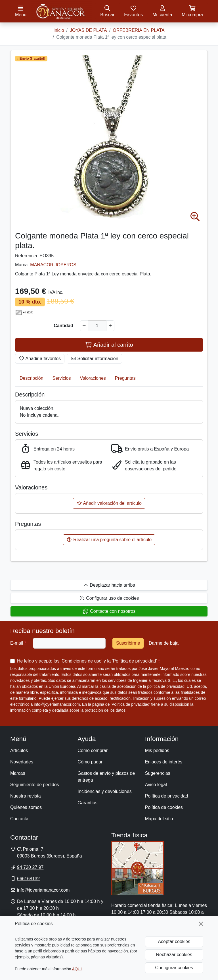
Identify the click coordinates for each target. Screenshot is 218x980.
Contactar (20, 819)
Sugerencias (158, 773)
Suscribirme (128, 643)
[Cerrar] (201, 924)
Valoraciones (93, 378)
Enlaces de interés (164, 762)
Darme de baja (164, 643)
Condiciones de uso (82, 661)
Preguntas (125, 378)
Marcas (18, 773)
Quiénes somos (26, 807)
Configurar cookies (174, 968)
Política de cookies (164, 807)
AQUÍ (77, 969)
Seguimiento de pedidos (35, 785)
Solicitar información (94, 359)
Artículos (19, 750)
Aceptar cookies (174, 941)
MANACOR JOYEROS (53, 265)
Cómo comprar (93, 750)
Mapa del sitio (159, 819)
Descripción (32, 378)
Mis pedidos (157, 750)
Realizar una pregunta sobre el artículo (109, 540)
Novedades (22, 762)
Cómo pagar (90, 762)
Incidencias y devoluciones (104, 791)
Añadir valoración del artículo (109, 503)
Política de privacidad (134, 661)
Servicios (62, 378)
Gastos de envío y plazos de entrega (106, 777)
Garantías (87, 803)
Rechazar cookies (174, 955)
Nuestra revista (26, 796)
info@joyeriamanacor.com (57, 704)
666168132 (28, 879)
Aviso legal (156, 785)
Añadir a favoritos (40, 359)
